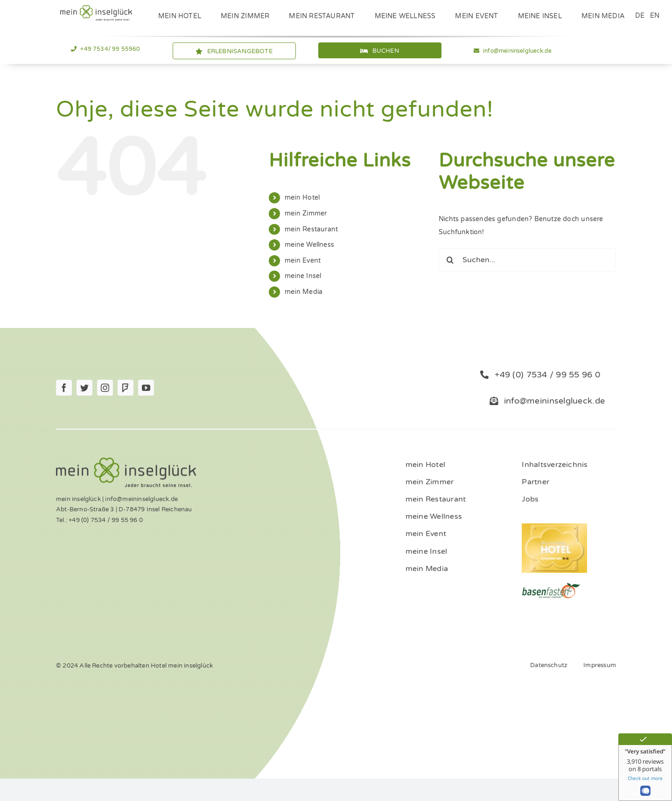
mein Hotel (302, 198)
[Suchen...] (527, 260)
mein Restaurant (311, 229)
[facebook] (64, 388)
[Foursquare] (126, 388)
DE (640, 16)
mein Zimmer (306, 213)
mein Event (303, 261)
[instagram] (105, 388)
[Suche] (450, 260)
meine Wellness (309, 245)
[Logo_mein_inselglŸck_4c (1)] (96, 8)
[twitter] (84, 388)
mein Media (304, 292)
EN (655, 16)
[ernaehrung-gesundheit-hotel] (551, 585)
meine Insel (303, 276)
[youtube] (146, 388)
